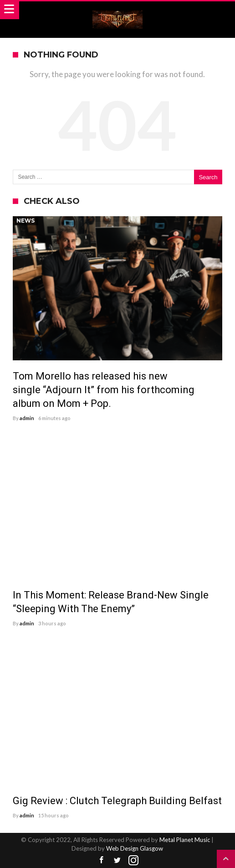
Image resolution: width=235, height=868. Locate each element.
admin (27, 418)
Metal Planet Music (185, 840)
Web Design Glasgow (135, 848)
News (26, 221)
